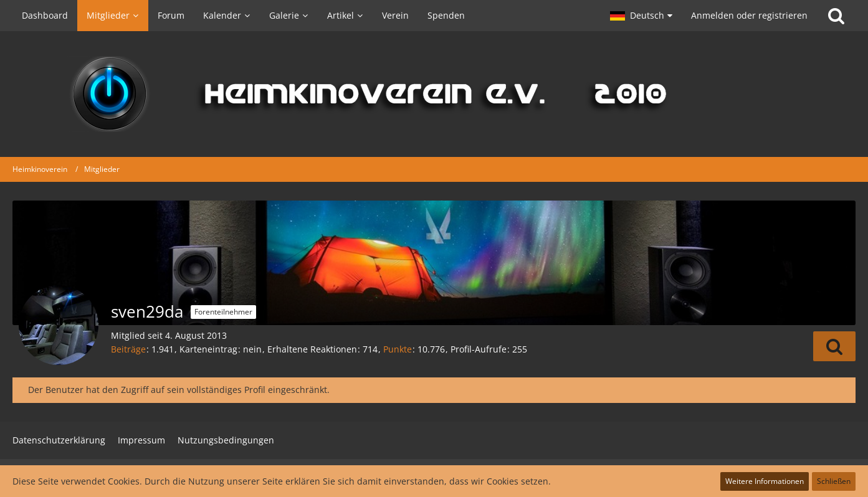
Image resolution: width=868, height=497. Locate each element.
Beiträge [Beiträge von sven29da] (128, 349)
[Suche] (836, 16)
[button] (641, 16)
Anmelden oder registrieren (749, 15)
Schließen (834, 481)
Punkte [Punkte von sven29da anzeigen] (398, 349)
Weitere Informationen (765, 481)
